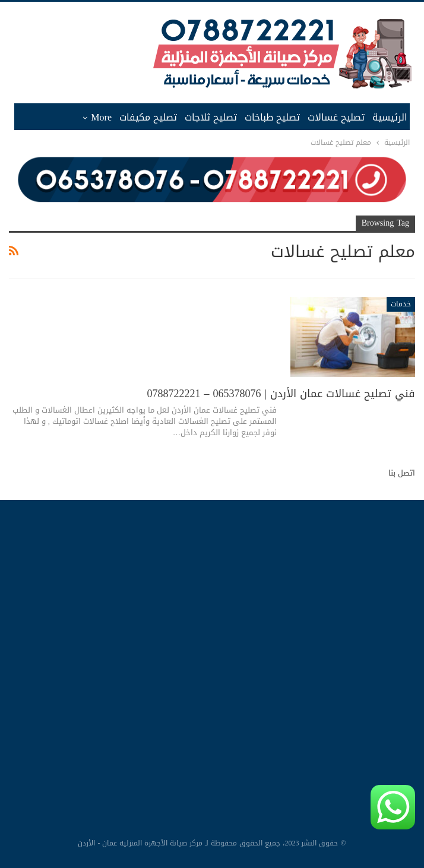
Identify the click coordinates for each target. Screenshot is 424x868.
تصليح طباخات (272, 117)
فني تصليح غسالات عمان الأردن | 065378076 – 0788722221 (281, 394)
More (101, 117)
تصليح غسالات (336, 117)
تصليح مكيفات (148, 117)
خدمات (401, 304)
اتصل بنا (402, 473)
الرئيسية (390, 117)
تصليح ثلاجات (211, 117)
